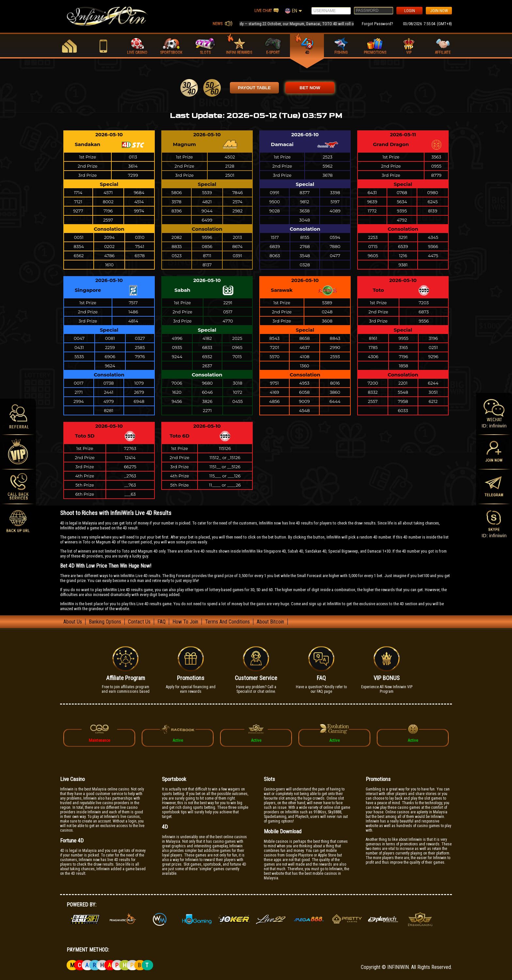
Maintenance (99, 740)
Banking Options (105, 622)
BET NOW (310, 88)
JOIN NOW (439, 11)
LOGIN (410, 11)
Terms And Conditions (227, 622)
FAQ (161, 622)
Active (178, 740)
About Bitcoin (270, 622)
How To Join (185, 622)
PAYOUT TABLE (254, 88)
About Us (73, 622)
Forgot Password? (377, 24)
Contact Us (139, 622)
